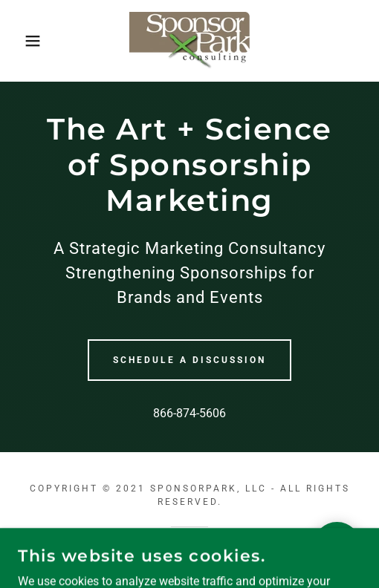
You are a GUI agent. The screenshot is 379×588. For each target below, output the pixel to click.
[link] (189, 41)
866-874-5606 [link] (189, 413)
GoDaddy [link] (175, 552)
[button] (27, 41)
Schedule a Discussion (189, 360)
